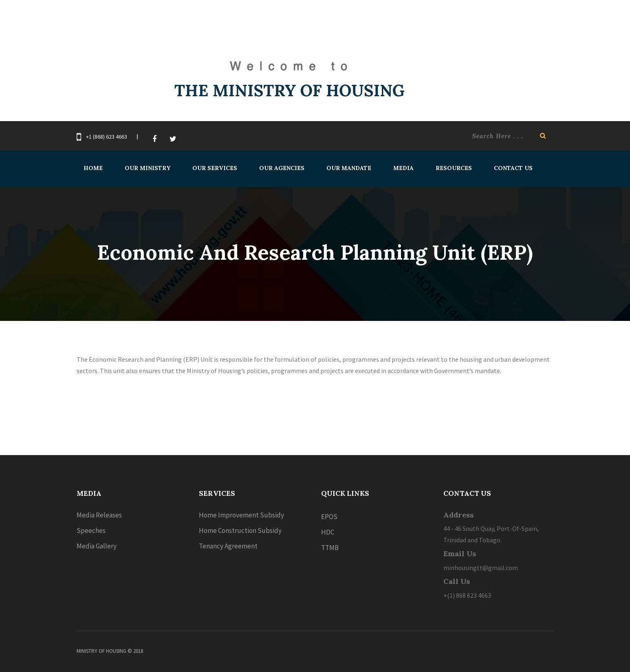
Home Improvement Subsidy (241, 515)
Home (93, 168)
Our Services (215, 168)
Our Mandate (349, 168)
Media (403, 168)
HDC (328, 532)
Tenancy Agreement (228, 546)
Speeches (91, 531)
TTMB (330, 548)
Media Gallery (97, 546)
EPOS (329, 517)
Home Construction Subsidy (240, 531)
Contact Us (513, 168)
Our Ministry (148, 168)
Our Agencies (282, 168)
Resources (454, 168)
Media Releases (99, 515)
